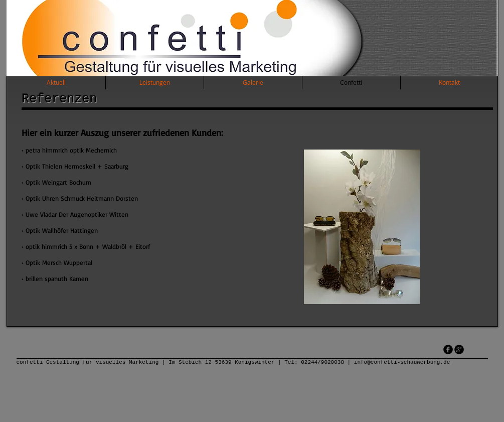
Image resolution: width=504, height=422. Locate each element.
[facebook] (448, 349)
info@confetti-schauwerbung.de (402, 362)
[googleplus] (459, 349)
